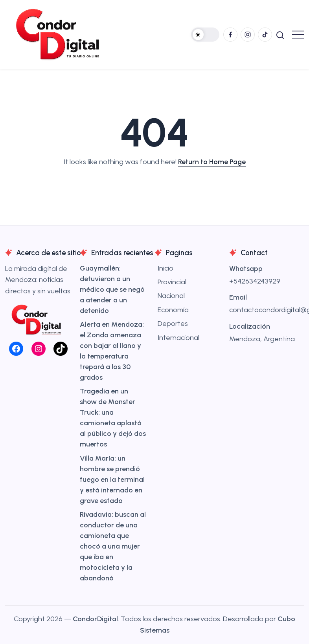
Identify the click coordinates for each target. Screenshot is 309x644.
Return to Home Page (212, 162)
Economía (173, 310)
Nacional (171, 296)
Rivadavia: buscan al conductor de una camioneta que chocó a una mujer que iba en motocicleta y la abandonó (113, 546)
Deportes (173, 324)
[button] (205, 35)
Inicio (166, 268)
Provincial (172, 282)
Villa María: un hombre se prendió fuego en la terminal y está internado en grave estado (112, 479)
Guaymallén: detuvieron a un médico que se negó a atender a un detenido (112, 289)
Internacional (178, 338)
